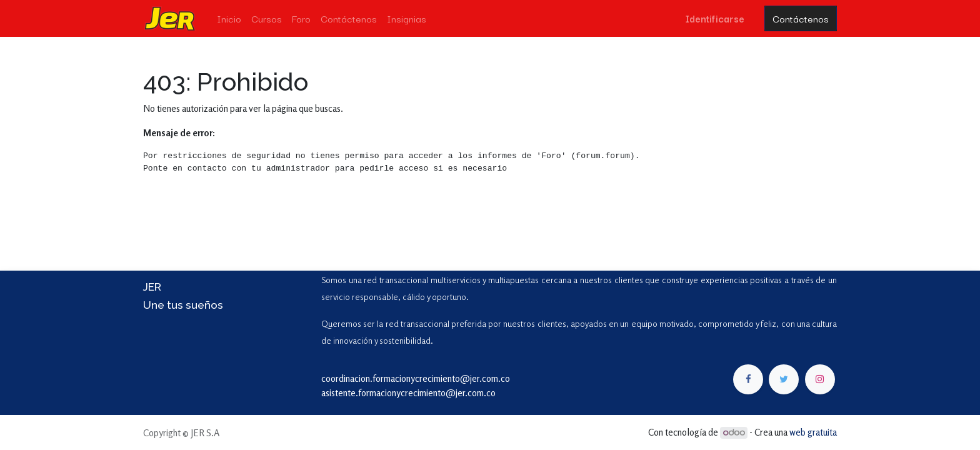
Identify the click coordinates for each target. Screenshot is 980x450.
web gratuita (813, 432)
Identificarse (715, 18)
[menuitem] (229, 18)
